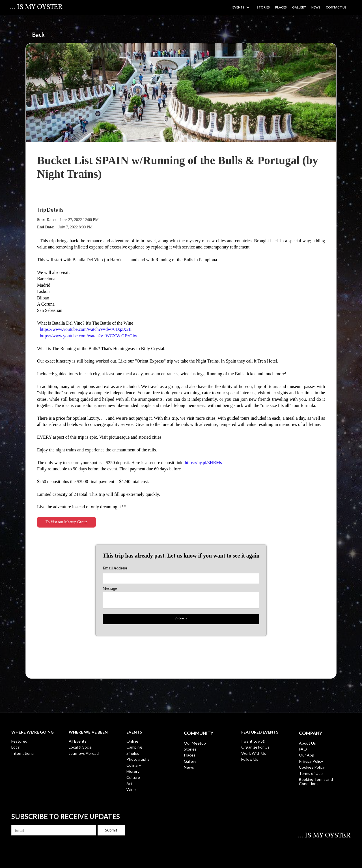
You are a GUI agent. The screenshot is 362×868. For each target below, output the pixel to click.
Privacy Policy (311, 761)
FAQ (303, 749)
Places (281, 7)
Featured (19, 741)
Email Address (115, 568)
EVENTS (134, 732)
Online (132, 741)
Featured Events (260, 732)
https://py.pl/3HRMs (203, 463)
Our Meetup (195, 743)
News (316, 7)
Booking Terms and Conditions (316, 781)
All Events (78, 741)
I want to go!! (253, 741)
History (133, 771)
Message (110, 589)
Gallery (190, 761)
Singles (133, 753)
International (23, 753)
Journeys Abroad (84, 753)
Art (129, 784)
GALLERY (299, 7)
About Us (307, 743)
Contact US (336, 7)
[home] (36, 7)
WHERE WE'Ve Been (88, 732)
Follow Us (250, 759)
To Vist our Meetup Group (66, 522)
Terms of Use (311, 773)
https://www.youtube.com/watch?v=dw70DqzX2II (86, 329)
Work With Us (254, 753)
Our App (307, 755)
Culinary (134, 765)
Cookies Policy (312, 767)
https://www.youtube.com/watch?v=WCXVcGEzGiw (89, 336)
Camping (134, 747)
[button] (241, 7)
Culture (133, 777)
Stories (263, 7)
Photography (138, 759)
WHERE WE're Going (33, 732)
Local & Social (81, 747)
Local (16, 747)
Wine (131, 789)
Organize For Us (255, 747)
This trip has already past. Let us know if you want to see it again (181, 556)
